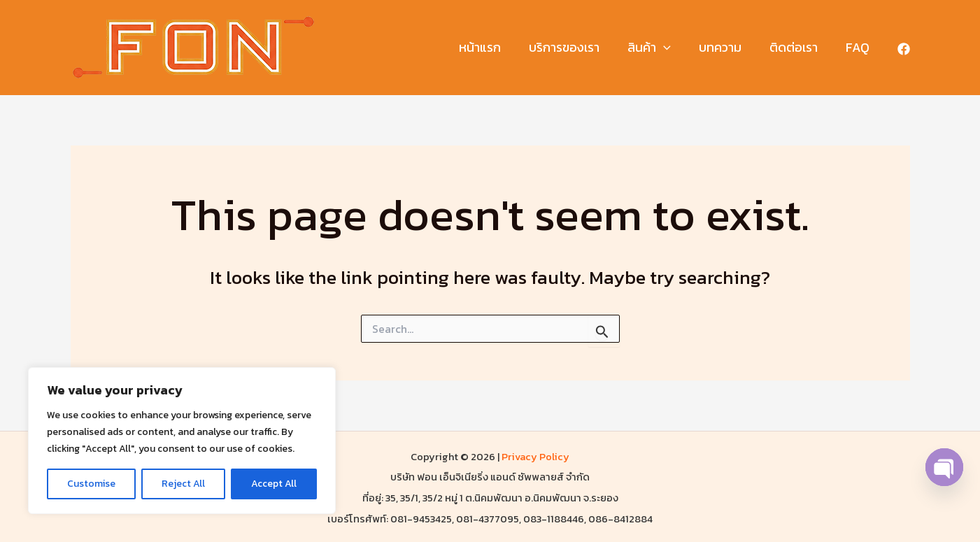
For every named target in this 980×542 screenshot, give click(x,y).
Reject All (183, 484)
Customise (91, 484)
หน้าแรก (495, 47)
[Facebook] (904, 49)
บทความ (727, 47)
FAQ (859, 47)
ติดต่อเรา (798, 47)
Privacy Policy (535, 457)
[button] (673, 48)
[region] (182, 441)
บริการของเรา (577, 47)
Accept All (274, 484)
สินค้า (659, 48)
